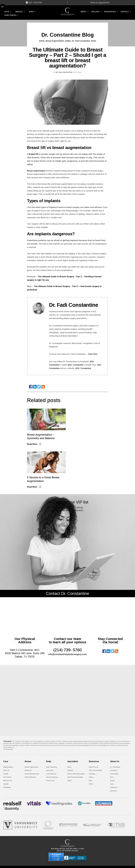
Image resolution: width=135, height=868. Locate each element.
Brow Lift (6, 770)
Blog (90, 781)
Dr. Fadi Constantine (81, 41)
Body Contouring (52, 767)
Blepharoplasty (8, 767)
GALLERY (95, 12)
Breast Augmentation (55, 41)
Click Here (93, 354)
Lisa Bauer (114, 770)
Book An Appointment (100, 3)
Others (70, 781)
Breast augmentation (36, 171)
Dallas (68, 41)
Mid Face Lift (8, 781)
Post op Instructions (95, 770)
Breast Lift (28, 770)
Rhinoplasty (7, 787)
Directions (113, 791)
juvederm (70, 770)
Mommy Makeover (52, 777)
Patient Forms (93, 767)
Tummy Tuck (50, 781)
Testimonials (114, 774)
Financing (92, 774)
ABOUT (84, 12)
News (94, 41)
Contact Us (114, 787)
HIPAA (91, 784)
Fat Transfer (7, 777)
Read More (32, 444)
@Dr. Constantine (76, 365)
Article (42, 41)
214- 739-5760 (35, 3)
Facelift (6, 774)
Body (32, 12)
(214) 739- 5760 (67, 650)
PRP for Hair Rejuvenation (76, 774)
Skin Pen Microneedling (75, 777)
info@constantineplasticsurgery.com (67, 654)
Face (7, 12)
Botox (69, 767)
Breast (19, 12)
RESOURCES (110, 12)
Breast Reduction (30, 777)
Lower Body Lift (51, 774)
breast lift (34, 154)
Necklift (6, 784)
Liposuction (50, 770)
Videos (91, 777)
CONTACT (125, 12)
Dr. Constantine (115, 767)
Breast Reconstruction (32, 774)
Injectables (10, 15)
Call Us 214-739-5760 (64, 851)
